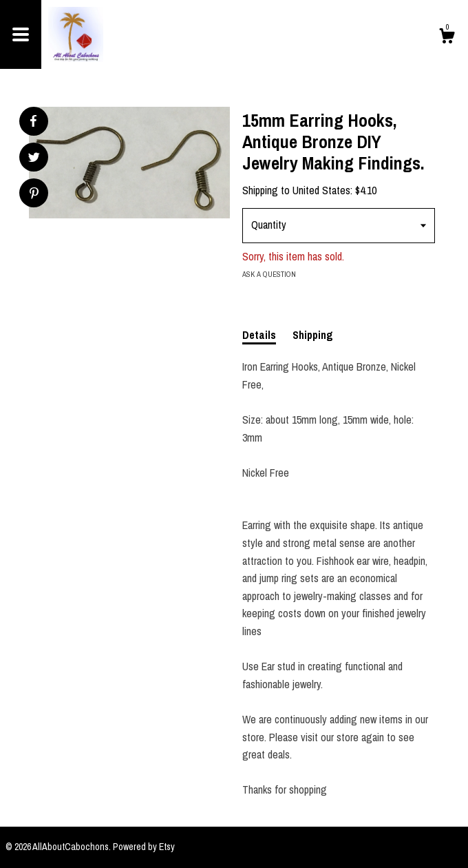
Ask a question (269, 274)
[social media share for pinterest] (34, 195)
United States (321, 190)
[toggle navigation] (21, 34)
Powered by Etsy (144, 847)
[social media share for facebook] (33, 121)
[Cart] (447, 38)
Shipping (313, 335)
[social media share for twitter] (34, 159)
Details (259, 335)
